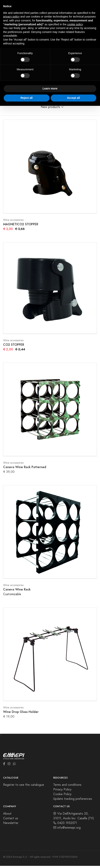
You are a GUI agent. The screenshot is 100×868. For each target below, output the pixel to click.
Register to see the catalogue (24, 785)
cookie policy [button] (75, 24)
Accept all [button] (73, 98)
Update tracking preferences (73, 799)
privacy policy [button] (11, 17)
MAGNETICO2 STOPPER (21, 224)
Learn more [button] (50, 88)
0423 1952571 (65, 823)
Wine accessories (13, 220)
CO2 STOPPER (14, 345)
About (7, 814)
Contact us (11, 818)
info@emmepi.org (67, 828)
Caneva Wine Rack (17, 589)
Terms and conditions (67, 785)
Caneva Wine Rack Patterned (25, 467)
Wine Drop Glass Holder (21, 712)
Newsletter (11, 823)
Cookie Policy (62, 794)
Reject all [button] (27, 98)
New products (50, 107)
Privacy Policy (62, 789)
